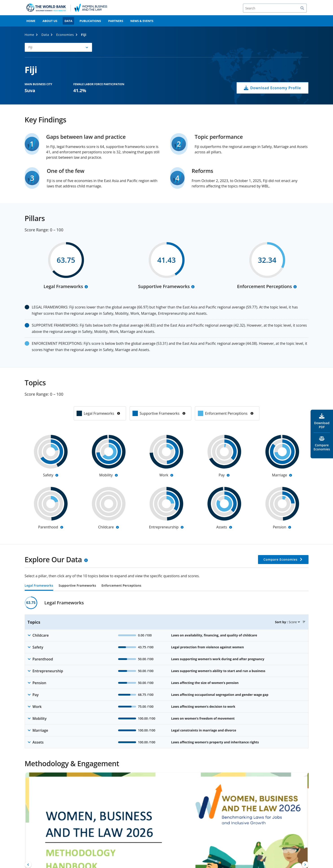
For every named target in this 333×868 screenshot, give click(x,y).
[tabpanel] (167, 672)
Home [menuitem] (31, 21)
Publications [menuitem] (90, 21)
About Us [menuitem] (50, 21)
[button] (58, 47)
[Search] (275, 8)
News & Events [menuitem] (142, 21)
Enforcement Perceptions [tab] (121, 586)
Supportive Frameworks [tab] (77, 586)
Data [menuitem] (68, 21)
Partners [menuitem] (116, 21)
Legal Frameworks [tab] (39, 586)
